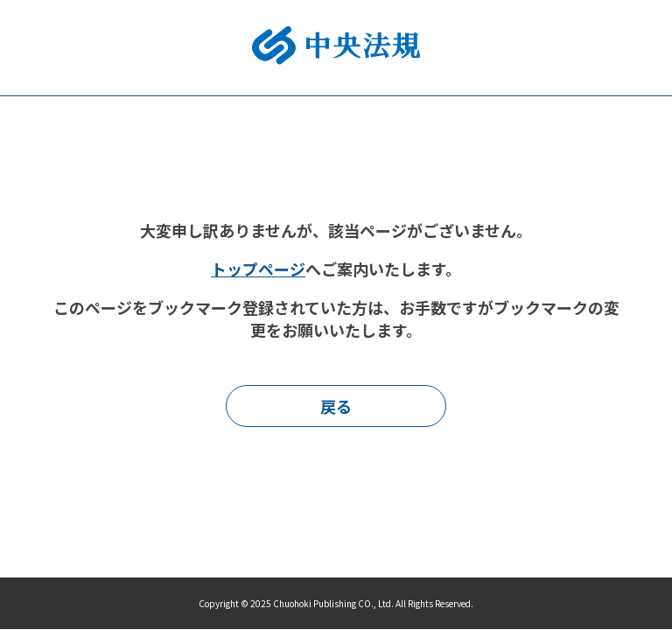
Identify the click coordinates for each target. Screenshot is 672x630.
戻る (336, 406)
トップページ (258, 269)
